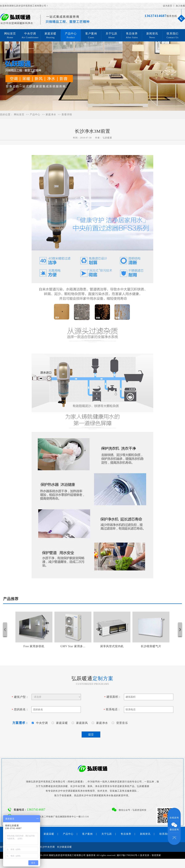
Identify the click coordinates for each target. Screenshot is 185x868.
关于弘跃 (111, 36)
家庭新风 (81, 723)
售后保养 (132, 36)
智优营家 (156, 855)
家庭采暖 (50, 36)
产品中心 (71, 36)
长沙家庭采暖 (64, 847)
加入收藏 (180, 6)
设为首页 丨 (169, 6)
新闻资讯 (152, 36)
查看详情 (67, 114)
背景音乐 (121, 723)
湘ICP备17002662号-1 (128, 855)
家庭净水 (51, 114)
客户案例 (91, 36)
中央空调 (30, 36)
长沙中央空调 (47, 847)
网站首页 (10, 36)
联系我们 (173, 36)
